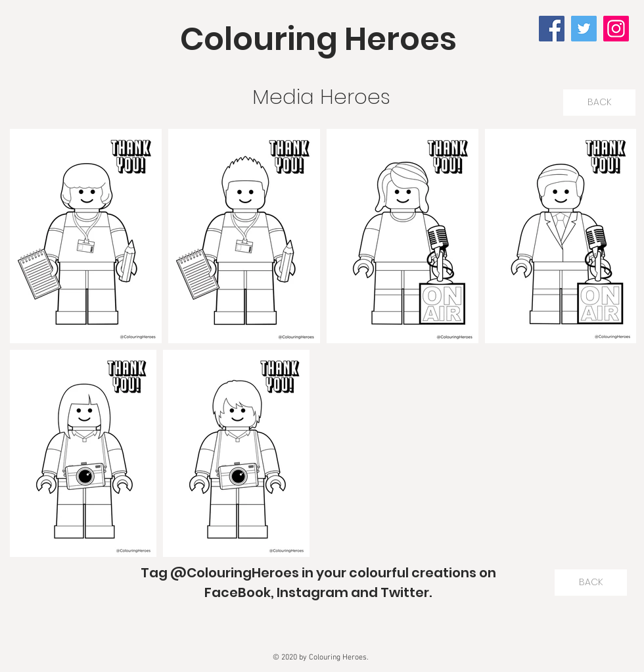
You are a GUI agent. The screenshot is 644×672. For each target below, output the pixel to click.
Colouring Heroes (318, 39)
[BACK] (599, 103)
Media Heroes (321, 97)
